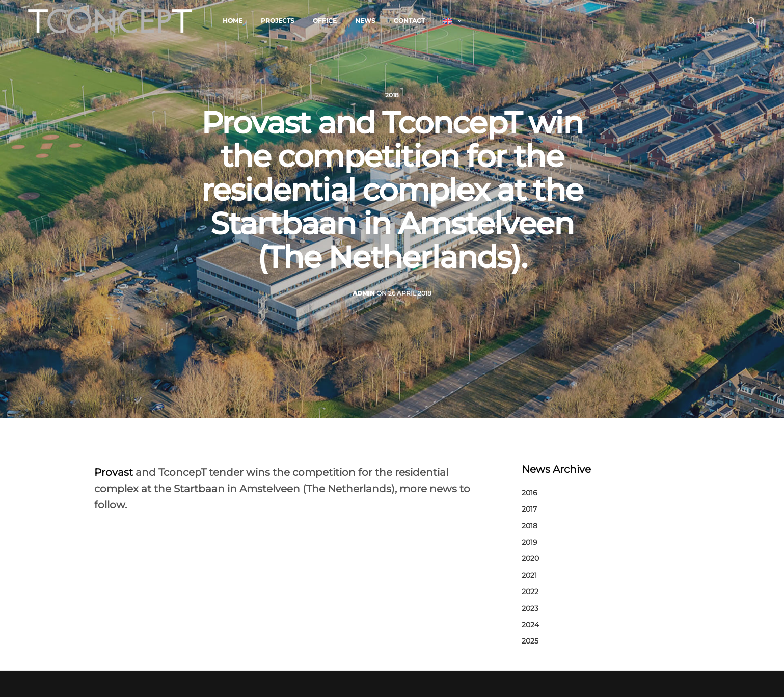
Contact (409, 21)
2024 (530, 625)
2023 (530, 608)
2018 (392, 95)
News (365, 21)
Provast (114, 472)
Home (233, 21)
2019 (530, 542)
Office (325, 21)
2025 (530, 641)
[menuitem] (452, 21)
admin (364, 293)
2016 (530, 493)
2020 (530, 558)
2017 (529, 509)
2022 (530, 592)
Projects (278, 21)
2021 (529, 575)
